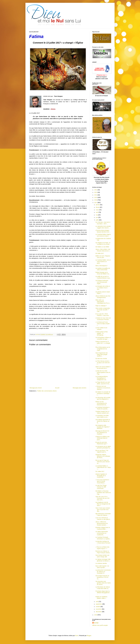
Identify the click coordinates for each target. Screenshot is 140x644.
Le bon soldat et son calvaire (101, 329)
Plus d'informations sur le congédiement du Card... (103, 349)
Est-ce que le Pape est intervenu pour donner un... (103, 462)
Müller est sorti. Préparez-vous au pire (103, 257)
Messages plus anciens (79, 388)
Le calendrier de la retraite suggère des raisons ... (103, 227)
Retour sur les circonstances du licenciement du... (101, 403)
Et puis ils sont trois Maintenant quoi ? (101, 443)
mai (97, 215)
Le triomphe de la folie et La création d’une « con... (103, 288)
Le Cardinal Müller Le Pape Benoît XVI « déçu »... (103, 467)
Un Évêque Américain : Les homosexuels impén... (102, 282)
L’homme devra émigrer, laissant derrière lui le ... (103, 231)
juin (97, 217)
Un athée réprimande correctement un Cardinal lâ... (102, 533)
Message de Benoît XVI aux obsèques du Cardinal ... (102, 433)
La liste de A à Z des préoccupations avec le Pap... (103, 372)
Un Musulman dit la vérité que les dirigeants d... (103, 398)
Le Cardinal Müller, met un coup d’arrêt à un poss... (103, 262)
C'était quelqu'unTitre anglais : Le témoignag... (102, 333)
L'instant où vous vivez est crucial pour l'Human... (103, 319)
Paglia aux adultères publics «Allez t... (101, 597)
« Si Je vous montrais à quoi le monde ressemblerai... (102, 481)
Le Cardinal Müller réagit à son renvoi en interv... (103, 235)
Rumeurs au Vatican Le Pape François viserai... (103, 552)
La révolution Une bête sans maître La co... (102, 416)
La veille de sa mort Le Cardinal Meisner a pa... (103, 277)
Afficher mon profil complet (100, 625)
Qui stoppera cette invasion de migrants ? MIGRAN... (103, 427)
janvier (98, 205)
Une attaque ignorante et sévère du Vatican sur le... (103, 421)
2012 (96, 190)
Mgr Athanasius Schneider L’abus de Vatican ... (103, 514)
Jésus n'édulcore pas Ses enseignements (103, 297)
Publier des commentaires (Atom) (47, 391)
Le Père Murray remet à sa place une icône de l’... (103, 363)
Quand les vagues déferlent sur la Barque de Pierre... (103, 456)
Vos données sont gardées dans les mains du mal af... (103, 583)
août (97, 602)
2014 (96, 195)
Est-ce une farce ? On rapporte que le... (102, 451)
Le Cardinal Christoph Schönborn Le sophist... (103, 538)
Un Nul (96, 623)
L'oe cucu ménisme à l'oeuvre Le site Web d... (103, 519)
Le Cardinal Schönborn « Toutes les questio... (103, 408)
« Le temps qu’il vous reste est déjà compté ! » (103, 324)
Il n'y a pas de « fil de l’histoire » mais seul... (103, 315)
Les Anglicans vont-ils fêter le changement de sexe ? (103, 504)
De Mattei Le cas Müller (102, 247)
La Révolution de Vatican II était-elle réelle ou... (103, 588)
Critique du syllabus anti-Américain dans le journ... (103, 438)
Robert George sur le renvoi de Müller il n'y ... (103, 273)
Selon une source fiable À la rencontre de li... (103, 368)
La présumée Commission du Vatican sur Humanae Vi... (103, 572)
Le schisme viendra (101, 563)
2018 (96, 615)
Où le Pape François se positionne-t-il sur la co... (102, 577)
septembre (99, 604)
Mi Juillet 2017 (100, 253)
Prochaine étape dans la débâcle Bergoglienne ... (103, 593)
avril (97, 212)
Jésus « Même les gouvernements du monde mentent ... (102, 523)
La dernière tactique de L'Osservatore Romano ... (103, 543)
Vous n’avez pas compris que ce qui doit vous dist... (103, 510)
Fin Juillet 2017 (100, 471)
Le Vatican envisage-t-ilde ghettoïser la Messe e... (103, 560)
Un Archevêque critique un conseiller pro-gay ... (103, 338)
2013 (96, 192)
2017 (96, 203)
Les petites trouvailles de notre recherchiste (103, 269)
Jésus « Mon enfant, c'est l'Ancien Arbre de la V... (103, 250)
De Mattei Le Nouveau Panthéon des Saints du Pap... (103, 493)
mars (97, 210)
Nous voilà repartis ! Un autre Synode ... (102, 567)
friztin (77, 636)
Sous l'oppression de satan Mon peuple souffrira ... (102, 354)
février (98, 207)
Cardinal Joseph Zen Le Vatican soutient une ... (103, 412)
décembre (99, 612)
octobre (98, 607)
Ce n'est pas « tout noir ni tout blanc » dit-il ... (103, 223)
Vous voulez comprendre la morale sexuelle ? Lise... (103, 310)
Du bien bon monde (101, 359)
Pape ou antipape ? (101, 306)
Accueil (57, 388)
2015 (96, 197)
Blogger (89, 636)
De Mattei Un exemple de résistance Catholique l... (103, 393)
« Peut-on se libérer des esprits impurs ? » (102, 548)
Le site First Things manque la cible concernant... (101, 487)
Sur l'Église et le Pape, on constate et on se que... (103, 243)
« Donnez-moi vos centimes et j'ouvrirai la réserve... (103, 388)
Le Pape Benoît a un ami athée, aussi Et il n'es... (103, 383)
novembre (99, 609)
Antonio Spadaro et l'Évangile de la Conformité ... (101, 476)
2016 (96, 200)
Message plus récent (36, 388)
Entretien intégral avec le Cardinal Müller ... (103, 528)
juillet (97, 220)
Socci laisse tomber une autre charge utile (102, 556)
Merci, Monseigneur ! (102, 266)
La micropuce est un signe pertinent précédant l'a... (103, 447)
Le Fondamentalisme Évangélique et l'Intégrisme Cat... (102, 378)
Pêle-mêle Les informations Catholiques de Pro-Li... (103, 302)
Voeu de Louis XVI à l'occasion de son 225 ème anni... (102, 498)
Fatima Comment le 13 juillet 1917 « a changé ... (103, 343)
